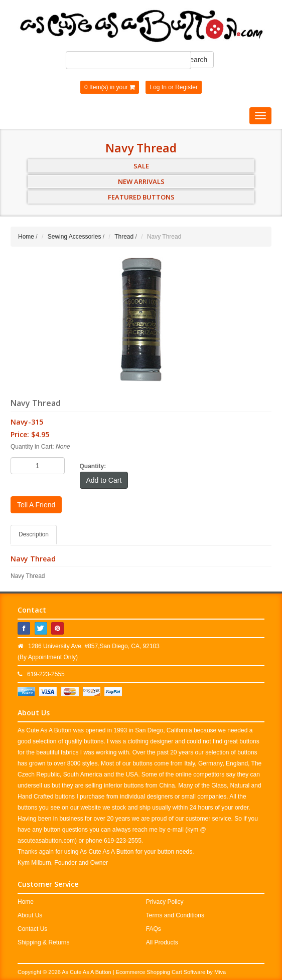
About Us (30, 915)
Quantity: (93, 466)
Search (196, 60)
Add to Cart (104, 480)
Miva (220, 972)
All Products (162, 942)
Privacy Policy (165, 902)
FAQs (154, 929)
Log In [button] (158, 87)
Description (34, 534)
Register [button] (186, 87)
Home (26, 237)
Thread (124, 237)
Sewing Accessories (75, 237)
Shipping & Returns (43, 942)
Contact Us (32, 929)
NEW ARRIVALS (141, 181)
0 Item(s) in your (110, 87)
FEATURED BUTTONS (141, 197)
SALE (141, 166)
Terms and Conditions (175, 915)
